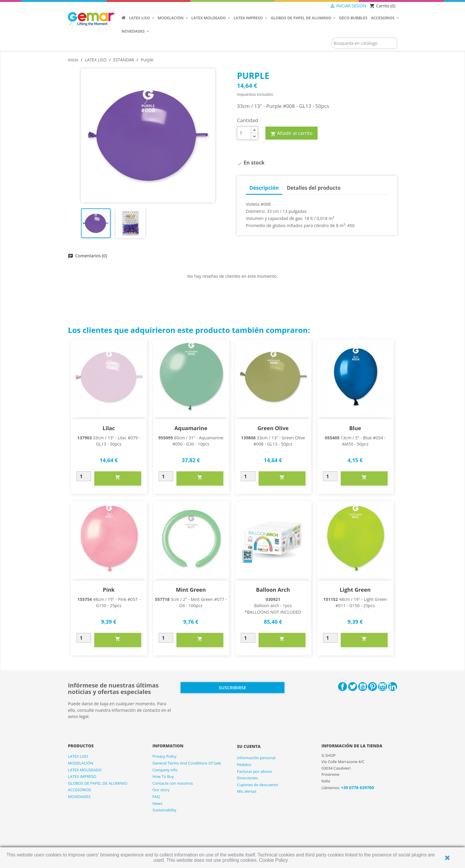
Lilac (109, 428)
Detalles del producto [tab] (314, 188)
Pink (109, 590)
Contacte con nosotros (173, 783)
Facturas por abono (254, 771)
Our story (161, 790)
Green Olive (273, 428)
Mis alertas (247, 791)
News (157, 803)
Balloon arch (273, 590)
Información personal (256, 758)
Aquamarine (191, 428)
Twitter (353, 687)
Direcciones (247, 778)
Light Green (355, 590)
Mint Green (191, 590)
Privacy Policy (164, 756)
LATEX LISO (78, 756)
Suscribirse (232, 687)
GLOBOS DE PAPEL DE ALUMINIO (98, 783)
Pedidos (244, 765)
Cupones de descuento (258, 785)
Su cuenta (249, 746)
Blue (355, 428)
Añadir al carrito (292, 133)
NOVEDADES (79, 797)
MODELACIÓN (81, 763)
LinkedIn (393, 687)
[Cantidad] (244, 133)
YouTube (363, 687)
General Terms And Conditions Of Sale (187, 763)
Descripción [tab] (264, 188)
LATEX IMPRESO (82, 776)
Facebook (343, 687)
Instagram (383, 687)
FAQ (156, 797)
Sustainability (164, 810)
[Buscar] (364, 43)
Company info (165, 770)
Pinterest (372, 687)
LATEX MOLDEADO (85, 770)
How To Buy (163, 776)
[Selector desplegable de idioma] (317, 6)
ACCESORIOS (79, 790)
